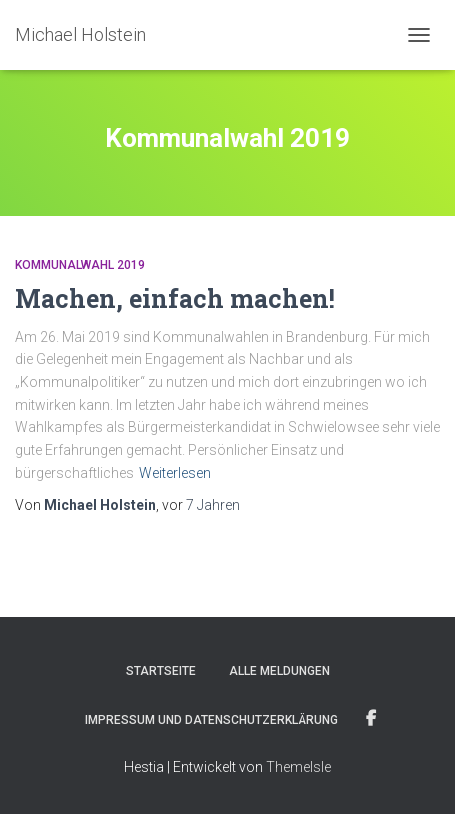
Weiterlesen (175, 473)
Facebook (371, 719)
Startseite (161, 671)
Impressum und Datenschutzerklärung (211, 720)
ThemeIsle (298, 767)
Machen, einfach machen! (175, 298)
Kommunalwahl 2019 (80, 265)
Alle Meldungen (279, 671)
